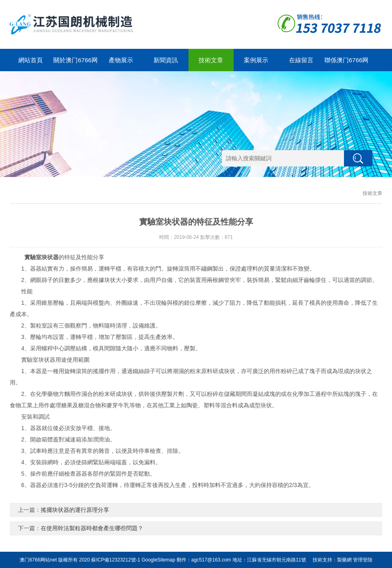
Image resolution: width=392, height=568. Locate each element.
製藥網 (344, 560)
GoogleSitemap (159, 560)
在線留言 (301, 60)
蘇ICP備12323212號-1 (116, 560)
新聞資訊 (166, 60)
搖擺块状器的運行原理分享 (75, 510)
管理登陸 (363, 560)
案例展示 (256, 60)
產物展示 (121, 60)
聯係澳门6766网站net (346, 64)
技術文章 (211, 60)
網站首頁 (31, 60)
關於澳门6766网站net (75, 64)
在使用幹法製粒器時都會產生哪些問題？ (92, 528)
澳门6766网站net (38, 560)
